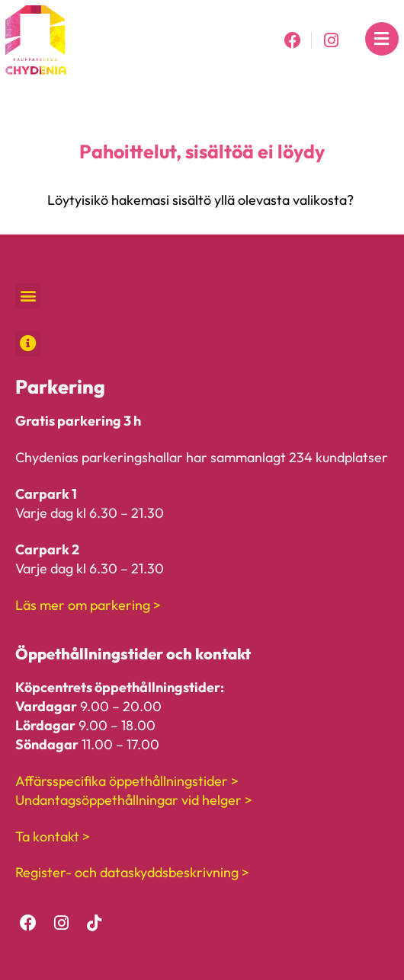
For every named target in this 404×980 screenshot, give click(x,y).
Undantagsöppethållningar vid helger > (134, 800)
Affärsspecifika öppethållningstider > (127, 781)
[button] (28, 296)
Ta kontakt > (53, 836)
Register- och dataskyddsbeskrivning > (132, 872)
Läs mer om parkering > (88, 605)
